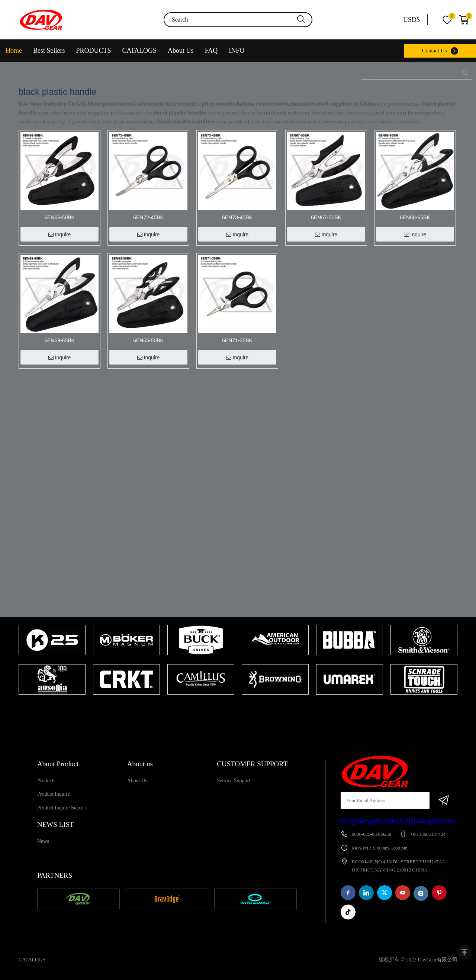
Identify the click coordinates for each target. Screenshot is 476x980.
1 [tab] (234, 709)
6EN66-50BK (59, 217)
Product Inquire (53, 794)
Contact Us (434, 51)
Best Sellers (49, 51)
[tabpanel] (52, 660)
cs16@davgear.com (426, 820)
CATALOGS (140, 51)
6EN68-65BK (415, 217)
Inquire (60, 235)
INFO (237, 51)
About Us (181, 51)
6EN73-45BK (237, 217)
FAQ (211, 51)
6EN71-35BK (237, 340)
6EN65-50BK (148, 340)
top (464, 952)
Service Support (234, 781)
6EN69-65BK (59, 340)
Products (46, 781)
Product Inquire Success (62, 808)
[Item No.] (410, 73)
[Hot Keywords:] (465, 73)
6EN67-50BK (326, 217)
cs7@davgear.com (368, 820)
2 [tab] (245, 709)
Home (14, 51)
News (43, 841)
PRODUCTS (94, 51)
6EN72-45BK (148, 217)
